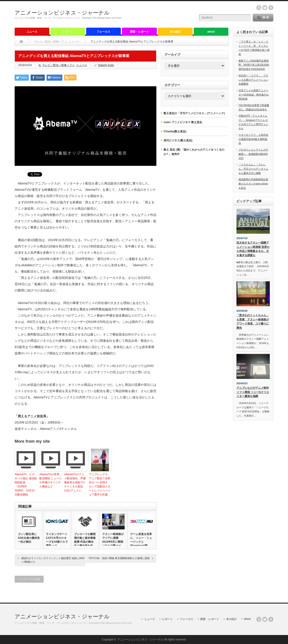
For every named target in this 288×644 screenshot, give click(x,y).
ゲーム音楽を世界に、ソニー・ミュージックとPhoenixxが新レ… (141, 542)
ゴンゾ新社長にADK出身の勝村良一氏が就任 (29, 538)
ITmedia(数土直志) (175, 131)
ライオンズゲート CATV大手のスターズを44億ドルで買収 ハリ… (57, 540)
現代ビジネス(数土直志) (178, 140)
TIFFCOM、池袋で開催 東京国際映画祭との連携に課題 (119, 558)
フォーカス (103, 32)
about (211, 32)
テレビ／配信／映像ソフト (51, 42)
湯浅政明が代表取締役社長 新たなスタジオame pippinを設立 (253, 183)
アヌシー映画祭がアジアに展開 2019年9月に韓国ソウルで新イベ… (113, 540)
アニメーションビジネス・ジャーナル (62, 13)
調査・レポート (139, 32)
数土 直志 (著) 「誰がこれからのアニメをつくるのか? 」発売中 (194, 152)
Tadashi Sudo (106, 65)
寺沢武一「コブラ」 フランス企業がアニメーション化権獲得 (253, 80)
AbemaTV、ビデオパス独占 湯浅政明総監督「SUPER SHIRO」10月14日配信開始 (26, 484)
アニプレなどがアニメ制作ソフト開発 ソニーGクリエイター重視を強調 (253, 392)
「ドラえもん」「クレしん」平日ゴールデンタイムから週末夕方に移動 (253, 169)
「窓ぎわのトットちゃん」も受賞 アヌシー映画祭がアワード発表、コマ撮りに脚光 (253, 322)
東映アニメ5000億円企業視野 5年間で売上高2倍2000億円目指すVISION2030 (254, 65)
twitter (265, 8)
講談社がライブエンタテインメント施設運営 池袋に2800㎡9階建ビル (53, 560)
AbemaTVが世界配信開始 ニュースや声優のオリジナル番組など (51, 480)
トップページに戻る (29, 579)
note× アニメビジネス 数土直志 (183, 122)
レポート (68, 32)
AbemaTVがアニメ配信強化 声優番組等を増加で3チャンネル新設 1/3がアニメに (75, 482)
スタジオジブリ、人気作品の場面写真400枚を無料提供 (253, 139)
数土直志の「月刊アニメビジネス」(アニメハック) (194, 113)
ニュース (32, 32)
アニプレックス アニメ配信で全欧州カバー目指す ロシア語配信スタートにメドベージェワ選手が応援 (100, 484)
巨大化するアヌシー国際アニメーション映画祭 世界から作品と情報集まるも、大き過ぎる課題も (253, 249)
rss (259, 8)
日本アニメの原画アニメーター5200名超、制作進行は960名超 (254, 94)
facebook (271, 8)
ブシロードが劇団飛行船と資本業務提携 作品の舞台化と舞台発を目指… (85, 542)
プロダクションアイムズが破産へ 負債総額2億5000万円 (253, 154)
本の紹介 (175, 32)
